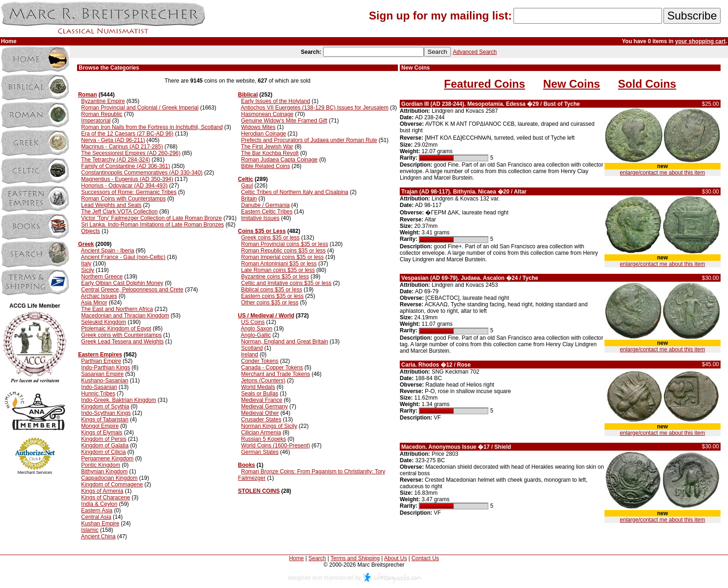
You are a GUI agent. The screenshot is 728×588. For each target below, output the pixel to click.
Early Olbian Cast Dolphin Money (122, 283)
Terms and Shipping (355, 558)
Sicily (88, 270)
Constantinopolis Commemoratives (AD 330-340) (142, 173)
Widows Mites (258, 127)
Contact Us (425, 558)
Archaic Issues (99, 296)
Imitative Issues (260, 218)
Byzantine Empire (103, 101)
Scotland (252, 348)
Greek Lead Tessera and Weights (123, 342)
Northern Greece (102, 277)
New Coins (572, 84)
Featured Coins (484, 84)
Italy (86, 264)
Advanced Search (475, 52)
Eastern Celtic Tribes (267, 212)
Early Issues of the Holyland (276, 101)
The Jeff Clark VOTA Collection (120, 212)
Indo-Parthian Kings (106, 368)
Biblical (248, 95)
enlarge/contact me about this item (662, 173)
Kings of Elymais (102, 433)
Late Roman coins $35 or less (278, 270)
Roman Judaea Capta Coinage (279, 160)
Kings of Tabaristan (105, 420)
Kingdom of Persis (104, 439)
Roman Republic (102, 114)
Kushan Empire (100, 523)
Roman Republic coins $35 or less (283, 251)
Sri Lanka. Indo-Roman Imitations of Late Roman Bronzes (153, 225)
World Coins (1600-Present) (276, 446)
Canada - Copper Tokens (272, 368)
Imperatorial (96, 121)
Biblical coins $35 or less (271, 290)
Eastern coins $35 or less (272, 296)
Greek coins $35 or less (270, 238)
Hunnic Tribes (98, 394)
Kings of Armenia (102, 491)
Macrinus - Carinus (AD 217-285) (122, 147)
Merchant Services (35, 472)
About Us (395, 558)
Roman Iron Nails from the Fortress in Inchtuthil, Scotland (152, 127)
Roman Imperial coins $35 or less (282, 257)
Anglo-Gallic (256, 335)
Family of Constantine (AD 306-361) (126, 166)
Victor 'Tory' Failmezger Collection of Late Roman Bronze (152, 218)
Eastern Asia (97, 510)
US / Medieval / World (266, 316)
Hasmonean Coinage (267, 114)
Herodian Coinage (263, 134)
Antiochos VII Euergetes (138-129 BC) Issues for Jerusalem (315, 108)
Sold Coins (647, 84)
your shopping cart (700, 41)
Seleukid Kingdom (104, 322)
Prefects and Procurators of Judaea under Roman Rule (309, 140)
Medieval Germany (264, 407)
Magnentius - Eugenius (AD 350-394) (127, 179)
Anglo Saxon (257, 329)
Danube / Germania (265, 205)
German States (260, 452)
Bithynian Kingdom (104, 472)
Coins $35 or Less (262, 231)
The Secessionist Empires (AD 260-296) (131, 153)
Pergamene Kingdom (107, 459)
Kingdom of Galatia (105, 446)
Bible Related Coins (265, 166)
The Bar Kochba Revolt (270, 153)
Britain (249, 199)
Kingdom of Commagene (112, 485)
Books (247, 465)
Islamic (90, 530)
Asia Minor (94, 303)
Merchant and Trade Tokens (276, 374)
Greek (86, 244)
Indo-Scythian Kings (106, 413)
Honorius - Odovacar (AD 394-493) (124, 186)
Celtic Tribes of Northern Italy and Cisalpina (295, 192)
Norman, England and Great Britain (284, 342)
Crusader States (261, 420)
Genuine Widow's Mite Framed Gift (284, 121)
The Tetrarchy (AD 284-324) (116, 160)
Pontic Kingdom (101, 465)
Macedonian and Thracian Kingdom (125, 316)
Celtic (246, 179)
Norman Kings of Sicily (269, 426)
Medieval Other (260, 413)
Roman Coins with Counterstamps (123, 199)
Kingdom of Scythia (105, 407)
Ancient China (98, 536)
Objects (91, 231)
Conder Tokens (260, 361)
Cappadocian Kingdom (109, 478)
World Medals (258, 387)
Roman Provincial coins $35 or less (284, 244)
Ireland (250, 355)
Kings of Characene (106, 498)
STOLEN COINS (259, 491)
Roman (88, 95)
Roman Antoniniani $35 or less (279, 264)
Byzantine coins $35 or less (275, 277)
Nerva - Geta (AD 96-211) (113, 140)
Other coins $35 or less (270, 303)
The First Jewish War (267, 147)
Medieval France (262, 400)
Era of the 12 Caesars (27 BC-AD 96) (127, 134)
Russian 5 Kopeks (263, 439)
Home (296, 558)
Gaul (247, 186)
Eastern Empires (100, 355)
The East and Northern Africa (117, 309)
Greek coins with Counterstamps (121, 335)
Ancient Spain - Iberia (107, 251)
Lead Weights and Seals (111, 205)
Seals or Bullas (260, 394)
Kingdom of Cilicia (104, 452)
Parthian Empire (101, 361)
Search (317, 558)
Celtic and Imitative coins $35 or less (286, 283)
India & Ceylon (99, 504)
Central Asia (96, 517)
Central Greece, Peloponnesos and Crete (132, 290)
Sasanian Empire (102, 374)
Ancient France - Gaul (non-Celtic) (123, 257)
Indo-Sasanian (99, 387)
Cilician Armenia (261, 433)
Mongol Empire (100, 426)
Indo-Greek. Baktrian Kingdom (119, 400)
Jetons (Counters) (263, 381)
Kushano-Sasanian (105, 381)
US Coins (253, 322)
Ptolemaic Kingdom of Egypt (116, 329)
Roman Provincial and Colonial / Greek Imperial (140, 108)
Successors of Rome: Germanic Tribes (129, 192)
